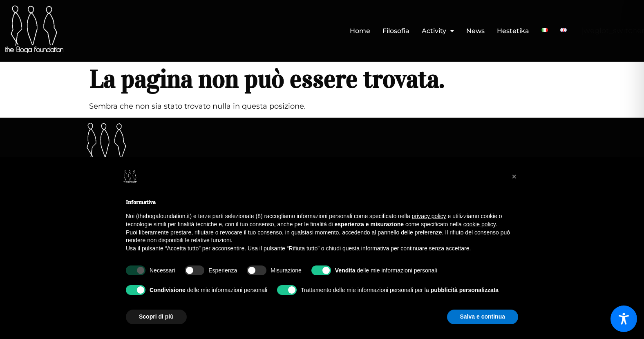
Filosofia (396, 31)
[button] (438, 31)
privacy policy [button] (429, 216)
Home (360, 31)
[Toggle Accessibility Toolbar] (624, 319)
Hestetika (513, 31)
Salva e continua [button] (483, 317)
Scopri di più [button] (156, 317)
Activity (438, 31)
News (475, 31)
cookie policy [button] (480, 224)
